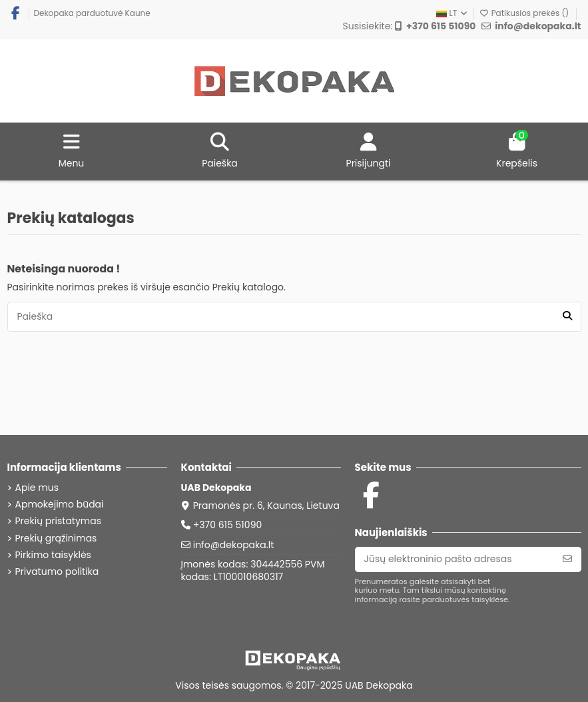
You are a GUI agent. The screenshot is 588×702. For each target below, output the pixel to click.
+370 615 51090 (228, 525)
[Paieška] (567, 317)
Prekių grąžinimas (56, 538)
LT (452, 13)
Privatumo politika (57, 572)
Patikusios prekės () (525, 13)
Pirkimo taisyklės (53, 555)
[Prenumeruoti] (567, 559)
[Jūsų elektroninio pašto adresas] (454, 559)
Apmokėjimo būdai (60, 505)
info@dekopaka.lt (234, 545)
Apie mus (37, 488)
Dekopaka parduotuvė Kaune (92, 13)
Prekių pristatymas (59, 521)
